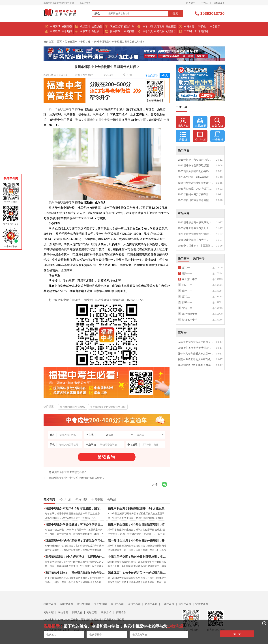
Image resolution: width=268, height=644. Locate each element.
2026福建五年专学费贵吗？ (193, 228)
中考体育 (189, 26)
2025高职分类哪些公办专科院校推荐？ (196, 171)
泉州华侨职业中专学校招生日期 (108, 407)
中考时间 (67, 31)
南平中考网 (185, 604)
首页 (59, 42)
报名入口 (183, 122)
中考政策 (55, 31)
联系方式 (106, 612)
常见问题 (203, 31)
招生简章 (115, 31)
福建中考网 (50, 604)
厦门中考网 (117, 604)
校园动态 (67, 26)
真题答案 (171, 26)
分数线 (95, 31)
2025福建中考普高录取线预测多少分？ (196, 165)
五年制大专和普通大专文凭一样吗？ (196, 354)
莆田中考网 (83, 604)
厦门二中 (187, 297)
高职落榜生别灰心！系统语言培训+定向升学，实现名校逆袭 (75, 573)
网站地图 (63, 612)
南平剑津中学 (190, 314)
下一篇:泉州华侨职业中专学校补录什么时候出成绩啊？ (74, 478)
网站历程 (92, 612)
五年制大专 (190, 31)
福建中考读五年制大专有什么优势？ (196, 359)
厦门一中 (187, 268)
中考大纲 (148, 26)
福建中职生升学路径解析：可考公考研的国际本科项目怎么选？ (75, 525)
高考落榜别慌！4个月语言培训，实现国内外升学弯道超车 (75, 557)
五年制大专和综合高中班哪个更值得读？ (196, 342)
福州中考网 (67, 604)
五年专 (182, 333)
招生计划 (129, 26)
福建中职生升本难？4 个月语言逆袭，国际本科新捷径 (75, 508)
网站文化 (77, 612)
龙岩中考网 (151, 604)
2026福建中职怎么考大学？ (193, 240)
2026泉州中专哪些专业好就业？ (196, 234)
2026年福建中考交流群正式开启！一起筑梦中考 (196, 160)
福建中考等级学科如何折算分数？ (196, 183)
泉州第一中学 (190, 279)
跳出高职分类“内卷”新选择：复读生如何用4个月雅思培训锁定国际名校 (75, 541)
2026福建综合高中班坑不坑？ (195, 222)
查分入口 (217, 122)
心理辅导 (171, 31)
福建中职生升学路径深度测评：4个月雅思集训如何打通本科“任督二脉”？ (138, 508)
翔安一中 (187, 285)
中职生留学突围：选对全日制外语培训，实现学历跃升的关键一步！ (138, 557)
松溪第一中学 (190, 320)
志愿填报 (97, 26)
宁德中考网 (202, 604)
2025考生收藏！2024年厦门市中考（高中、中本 (196, 189)
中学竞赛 (215, 26)
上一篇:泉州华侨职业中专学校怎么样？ (65, 472)
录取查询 (85, 31)
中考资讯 (55, 26)
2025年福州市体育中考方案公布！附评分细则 (196, 200)
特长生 (202, 26)
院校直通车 (219, 3)
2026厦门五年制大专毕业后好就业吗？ (196, 348)
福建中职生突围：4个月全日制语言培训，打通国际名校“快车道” (138, 525)
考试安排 (217, 136)
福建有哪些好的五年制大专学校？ (196, 365)
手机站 (204, 3)
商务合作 (191, 3)
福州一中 (187, 273)
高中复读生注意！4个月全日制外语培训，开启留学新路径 (138, 541)
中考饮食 (159, 31)
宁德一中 (187, 308)
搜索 (175, 13)
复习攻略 (159, 26)
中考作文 (148, 31)
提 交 (237, 634)
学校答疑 (85, 42)
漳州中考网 (134, 604)
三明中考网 (168, 604)
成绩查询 (85, 26)
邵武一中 (187, 302)
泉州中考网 (100, 604)
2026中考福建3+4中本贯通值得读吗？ (196, 246)
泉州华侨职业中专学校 (63, 109)
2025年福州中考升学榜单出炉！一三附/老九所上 (196, 194)
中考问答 (129, 31)
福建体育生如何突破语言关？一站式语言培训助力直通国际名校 (138, 573)
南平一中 (187, 291)
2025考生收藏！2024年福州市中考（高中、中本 (196, 177)
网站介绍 (49, 612)
